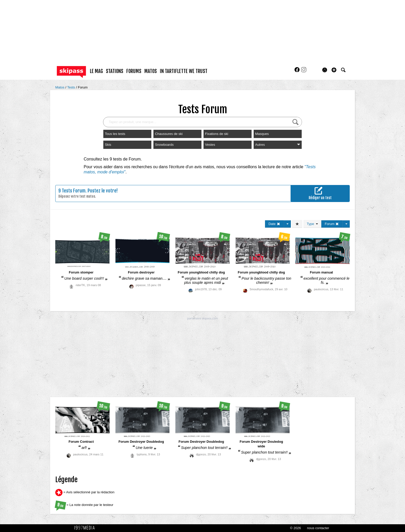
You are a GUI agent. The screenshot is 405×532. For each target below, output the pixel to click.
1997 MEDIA (86, 528)
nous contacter (318, 528)
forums (134, 71)
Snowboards (164, 145)
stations (115, 71)
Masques (262, 134)
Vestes (210, 145)
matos (151, 71)
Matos (60, 87)
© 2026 (295, 528)
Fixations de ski (217, 134)
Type (312, 224)
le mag (96, 71)
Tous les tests (115, 134)
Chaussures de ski (169, 134)
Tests (72, 87)
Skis (108, 145)
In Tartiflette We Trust (184, 71)
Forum (83, 87)
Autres (278, 145)
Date (274, 224)
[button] (334, 70)
